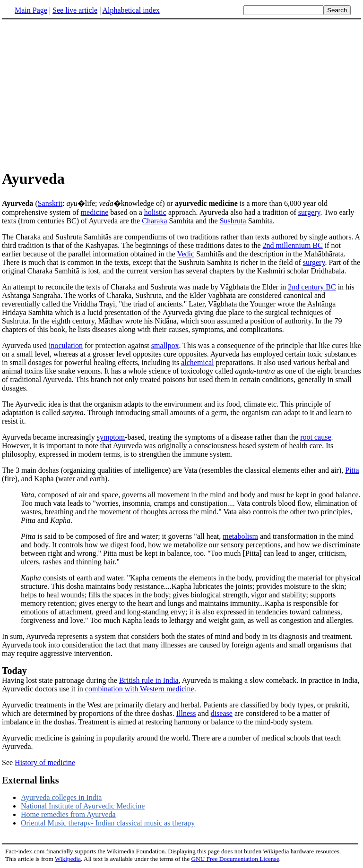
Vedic (186, 254)
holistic (155, 212)
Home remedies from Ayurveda (68, 814)
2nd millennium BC (293, 245)
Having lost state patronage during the (60, 680)
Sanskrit (50, 203)
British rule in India (149, 680)
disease (222, 713)
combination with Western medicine (140, 689)
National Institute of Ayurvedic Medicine (83, 806)
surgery (309, 212)
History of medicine (45, 762)
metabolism (240, 536)
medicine (95, 212)
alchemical (197, 362)
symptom (111, 437)
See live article (75, 10)
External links (30, 780)
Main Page (31, 10)
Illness (186, 713)
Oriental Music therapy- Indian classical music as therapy (108, 823)
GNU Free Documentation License (235, 859)
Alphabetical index (131, 10)
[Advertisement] (81, 94)
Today (14, 671)
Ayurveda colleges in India (61, 797)
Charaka (154, 221)
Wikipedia (68, 859)
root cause (315, 437)
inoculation (66, 345)
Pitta (352, 470)
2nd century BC (312, 287)
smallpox (165, 345)
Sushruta (233, 221)
